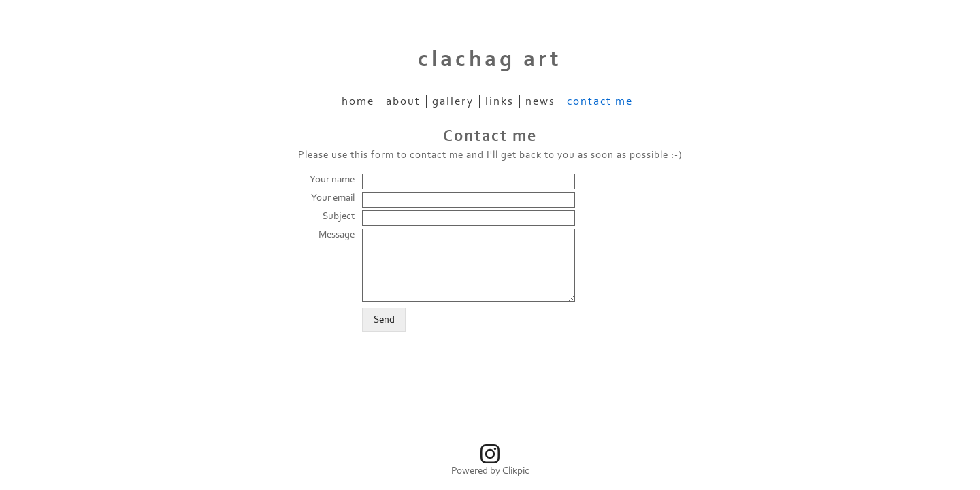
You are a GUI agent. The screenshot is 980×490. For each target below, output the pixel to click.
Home (358, 101)
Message (337, 234)
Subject (339, 216)
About (403, 101)
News (540, 101)
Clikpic (516, 471)
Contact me (600, 101)
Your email (333, 198)
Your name (332, 179)
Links (500, 101)
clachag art (490, 59)
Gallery (453, 101)
